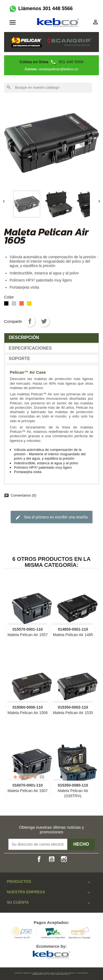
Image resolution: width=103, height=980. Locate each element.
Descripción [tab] (24, 337)
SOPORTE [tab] (19, 359)
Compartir (30, 321)
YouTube (52, 859)
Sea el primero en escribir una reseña (51, 517)
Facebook (39, 859)
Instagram (64, 859)
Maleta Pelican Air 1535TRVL (73, 791)
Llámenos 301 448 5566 (40, 8)
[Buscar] (48, 88)
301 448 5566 (51, 62)
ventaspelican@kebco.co (58, 69)
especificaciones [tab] (30, 348)
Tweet (44, 321)
